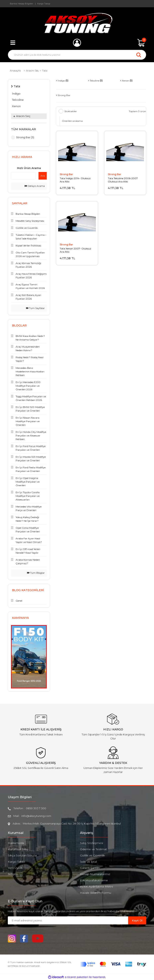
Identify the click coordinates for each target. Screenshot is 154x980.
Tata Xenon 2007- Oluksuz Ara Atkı (75, 250)
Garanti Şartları (90, 868)
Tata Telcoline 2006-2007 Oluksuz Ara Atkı (123, 180)
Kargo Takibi (16, 862)
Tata (45, 71)
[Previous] (13, 657)
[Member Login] (77, 43)
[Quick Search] (23, 176)
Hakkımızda (16, 843)
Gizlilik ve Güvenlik (92, 855)
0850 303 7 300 (36, 808)
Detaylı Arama (35, 186)
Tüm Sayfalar (35, 308)
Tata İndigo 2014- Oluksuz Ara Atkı (75, 180)
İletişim (13, 874)
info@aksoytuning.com (36, 816)
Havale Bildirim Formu (96, 893)
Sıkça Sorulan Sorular (22, 855)
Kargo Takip (44, 4)
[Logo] (77, 23)
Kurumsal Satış (18, 849)
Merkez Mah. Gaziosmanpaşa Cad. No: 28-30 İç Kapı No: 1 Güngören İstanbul (72, 823)
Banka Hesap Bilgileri (21, 4)
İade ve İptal (88, 862)
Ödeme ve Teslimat (93, 849)
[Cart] (141, 43)
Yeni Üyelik (15, 868)
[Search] (77, 55)
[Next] (45, 657)
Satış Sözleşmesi (92, 843)
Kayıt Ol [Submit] (137, 920)
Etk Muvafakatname (94, 880)
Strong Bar (66, 174)
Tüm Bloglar (36, 573)
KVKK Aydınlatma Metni (96, 886)
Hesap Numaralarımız (95, 874)
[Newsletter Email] (68, 920)
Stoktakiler (71, 111)
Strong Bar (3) (25, 137)
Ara (43, 176)
